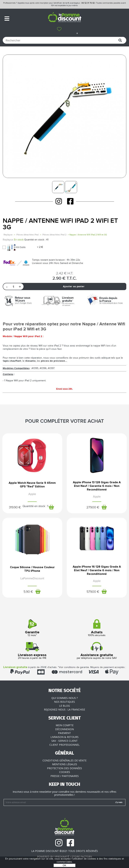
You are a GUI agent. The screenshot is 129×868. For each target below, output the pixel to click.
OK (64, 865)
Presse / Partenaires (65, 776)
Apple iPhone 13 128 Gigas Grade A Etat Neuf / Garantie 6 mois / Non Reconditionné (97, 486)
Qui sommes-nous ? (64, 698)
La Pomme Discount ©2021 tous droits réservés (65, 851)
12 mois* (32, 628)
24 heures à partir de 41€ (32, 651)
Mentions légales (65, 764)
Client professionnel (64, 745)
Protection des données (64, 768)
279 (93, 507)
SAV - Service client (64, 741)
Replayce (8, 235)
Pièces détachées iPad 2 (54, 235)
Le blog (64, 706)
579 (93, 592)
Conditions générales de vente (64, 760)
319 (15, 507)
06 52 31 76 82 (88, 3)
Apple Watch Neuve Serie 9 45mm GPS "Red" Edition (32, 485)
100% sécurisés (97, 628)
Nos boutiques (64, 702)
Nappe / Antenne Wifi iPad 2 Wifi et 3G (60, 224)
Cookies (65, 772)
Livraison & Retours (64, 737)
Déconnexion (64, 729)
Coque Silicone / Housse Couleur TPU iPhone (32, 569)
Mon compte (65, 725)
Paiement (64, 733)
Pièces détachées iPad (28, 235)
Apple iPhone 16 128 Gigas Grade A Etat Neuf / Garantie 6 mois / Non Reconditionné (97, 570)
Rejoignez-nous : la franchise (64, 709)
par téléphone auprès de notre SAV (97, 651)
